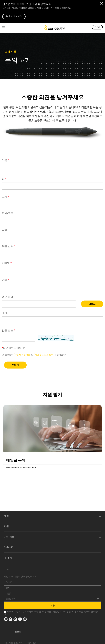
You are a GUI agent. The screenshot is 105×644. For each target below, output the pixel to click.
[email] (52, 582)
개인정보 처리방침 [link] (62, 612)
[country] (52, 599)
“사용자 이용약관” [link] (22, 355)
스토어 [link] (97, 27)
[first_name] (52, 588)
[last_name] (52, 594)
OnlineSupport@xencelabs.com (21, 468)
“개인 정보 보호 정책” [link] (44, 355)
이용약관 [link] (47, 612)
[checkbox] (5, 612)
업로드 (92, 304)
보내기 (15, 365)
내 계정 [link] (8, 558)
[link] (3, 27)
